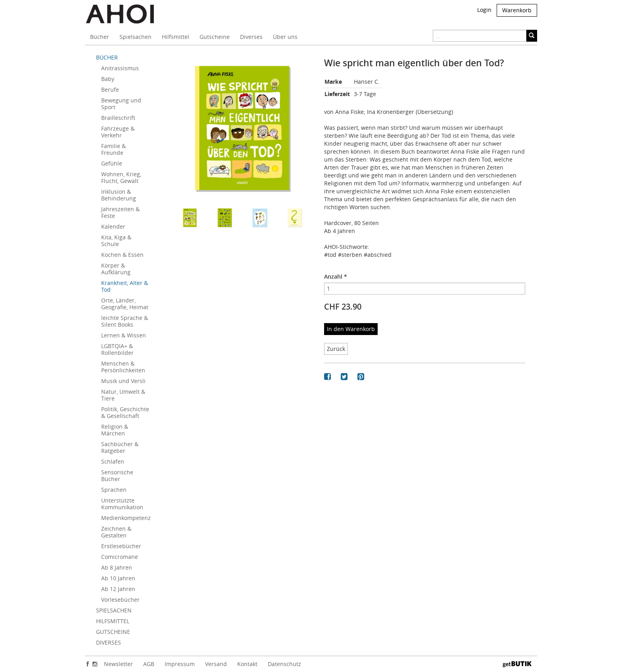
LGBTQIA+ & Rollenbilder (117, 349)
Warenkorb (517, 10)
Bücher (100, 37)
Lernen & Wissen (124, 335)
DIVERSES (108, 642)
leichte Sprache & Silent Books (125, 321)
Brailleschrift (118, 118)
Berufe (110, 90)
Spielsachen (135, 37)
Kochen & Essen (122, 255)
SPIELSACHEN (114, 610)
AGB (149, 664)
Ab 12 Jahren (118, 589)
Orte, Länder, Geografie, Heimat (125, 304)
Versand (216, 664)
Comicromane (120, 557)
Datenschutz (284, 664)
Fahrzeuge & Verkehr (118, 132)
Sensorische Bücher (117, 476)
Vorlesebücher (120, 600)
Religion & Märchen (115, 430)
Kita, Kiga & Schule (116, 241)
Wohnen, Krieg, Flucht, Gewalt (121, 177)
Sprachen (114, 490)
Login (484, 10)
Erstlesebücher (121, 546)
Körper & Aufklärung (116, 269)
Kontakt (247, 664)
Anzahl (336, 276)
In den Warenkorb (351, 329)
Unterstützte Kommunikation (122, 504)
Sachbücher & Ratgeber (120, 447)
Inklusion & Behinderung (119, 195)
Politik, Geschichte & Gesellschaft (125, 412)
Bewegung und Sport (121, 104)
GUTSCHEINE (113, 632)
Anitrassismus (120, 68)
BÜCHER (107, 57)
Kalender (113, 226)
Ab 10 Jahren (118, 578)
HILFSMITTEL (113, 621)
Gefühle (112, 163)
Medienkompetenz (126, 518)
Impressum (180, 664)
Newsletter (118, 664)
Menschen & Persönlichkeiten (123, 367)
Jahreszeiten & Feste (120, 212)
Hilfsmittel (176, 37)
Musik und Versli (123, 381)
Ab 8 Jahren (117, 567)
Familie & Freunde (113, 149)
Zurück (336, 349)
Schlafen (113, 461)
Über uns (285, 37)
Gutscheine (215, 37)
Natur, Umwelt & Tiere (123, 395)
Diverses (251, 37)
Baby (108, 79)
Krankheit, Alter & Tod (125, 286)
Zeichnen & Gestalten (116, 532)
